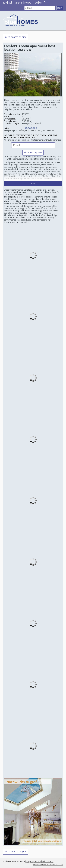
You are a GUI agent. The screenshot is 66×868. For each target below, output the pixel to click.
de (36, 3)
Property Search (34, 861)
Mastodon (37, 865)
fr (45, 3)
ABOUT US (59, 865)
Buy (5, 3)
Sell (10, 3)
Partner (18, 3)
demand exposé (33, 153)
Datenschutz (48, 865)
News (28, 3)
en (41, 3)
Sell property (48, 861)
